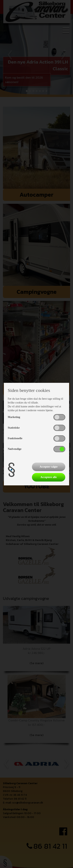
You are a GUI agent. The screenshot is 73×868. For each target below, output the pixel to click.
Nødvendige (15, 449)
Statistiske (14, 428)
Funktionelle (15, 438)
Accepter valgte (49, 467)
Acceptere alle (49, 477)
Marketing (14, 417)
